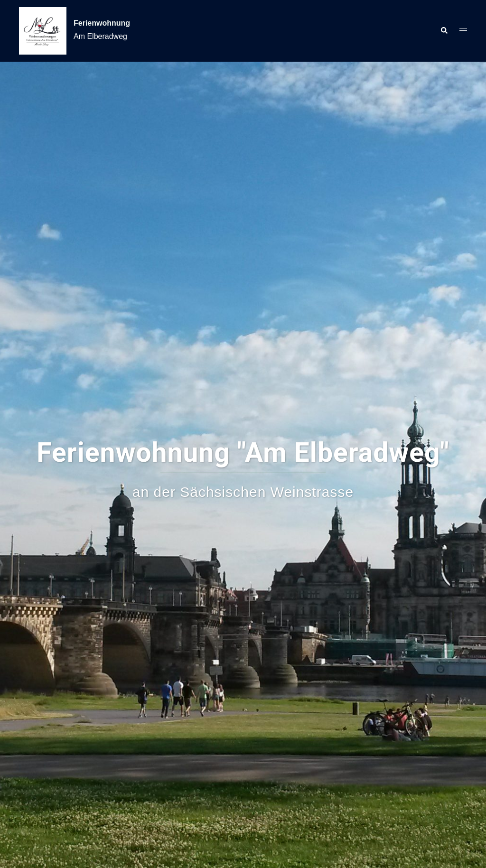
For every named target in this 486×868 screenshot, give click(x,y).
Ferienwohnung (102, 23)
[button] (444, 31)
